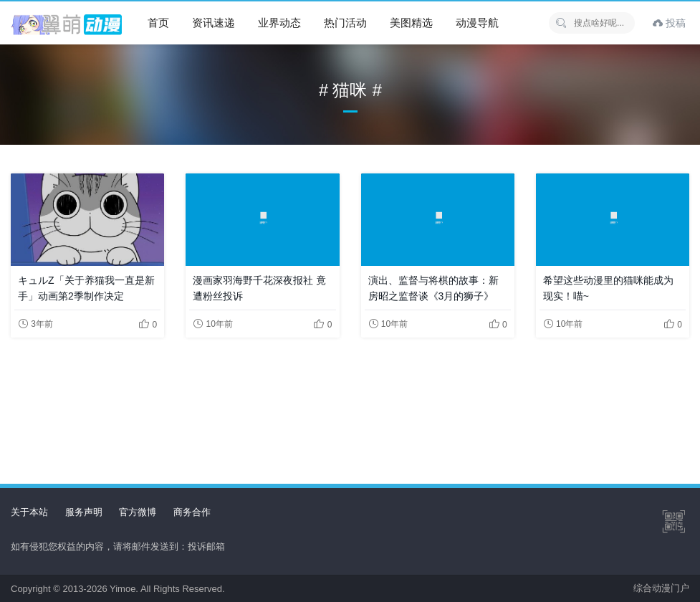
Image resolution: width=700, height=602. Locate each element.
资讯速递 (214, 23)
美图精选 (411, 23)
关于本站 (29, 512)
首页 (158, 23)
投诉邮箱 (206, 546)
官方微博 (138, 512)
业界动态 (279, 23)
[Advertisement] (350, 399)
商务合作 (192, 512)
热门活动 (345, 23)
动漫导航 (477, 23)
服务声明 (84, 512)
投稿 (669, 23)
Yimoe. (124, 589)
